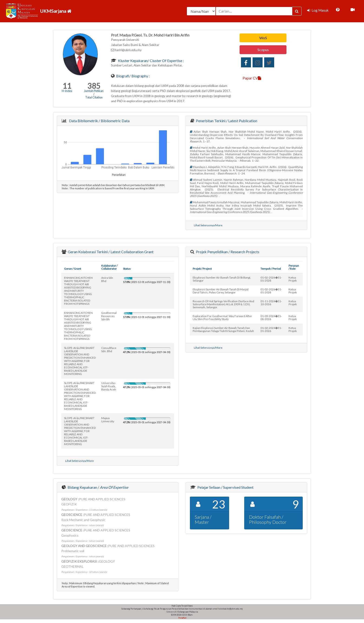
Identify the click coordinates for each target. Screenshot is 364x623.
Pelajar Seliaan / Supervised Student (225, 487)
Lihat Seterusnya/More (208, 225)
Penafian (182, 618)
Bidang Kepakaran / (97, 487)
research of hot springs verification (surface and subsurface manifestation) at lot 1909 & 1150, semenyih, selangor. (223, 304)
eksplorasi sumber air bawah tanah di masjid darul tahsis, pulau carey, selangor (221, 291)
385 (94, 86)
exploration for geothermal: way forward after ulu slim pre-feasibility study (222, 318)
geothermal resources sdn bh (109, 316)
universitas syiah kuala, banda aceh (109, 386)
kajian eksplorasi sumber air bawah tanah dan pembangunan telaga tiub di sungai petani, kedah (223, 329)
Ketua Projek (293, 279)
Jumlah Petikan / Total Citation (94, 94)
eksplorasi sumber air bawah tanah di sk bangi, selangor (222, 279)
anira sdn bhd (107, 279)
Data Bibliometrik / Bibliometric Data (99, 121)
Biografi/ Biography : (133, 76)
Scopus (263, 50)
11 (67, 86)
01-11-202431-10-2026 (271, 303)
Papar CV (252, 78)
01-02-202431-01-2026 (271, 329)
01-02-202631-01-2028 (271, 279)
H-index (67, 91)
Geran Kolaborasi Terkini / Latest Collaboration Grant (110, 252)
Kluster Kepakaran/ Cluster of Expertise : (151, 61)
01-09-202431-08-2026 (271, 318)
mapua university (108, 420)
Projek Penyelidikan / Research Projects (227, 252)
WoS (263, 38)
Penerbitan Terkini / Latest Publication (226, 121)
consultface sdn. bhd (109, 349)
